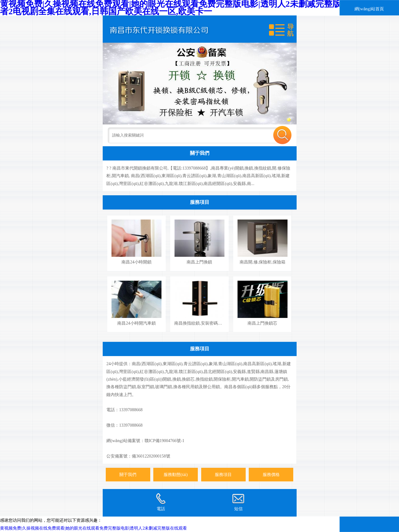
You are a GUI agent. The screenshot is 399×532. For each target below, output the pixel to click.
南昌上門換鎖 (199, 262)
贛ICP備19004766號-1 (165, 441)
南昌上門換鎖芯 (262, 323)
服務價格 (271, 474)
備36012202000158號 (151, 456)
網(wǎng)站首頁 (369, 9)
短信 (238, 502)
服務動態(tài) (176, 474)
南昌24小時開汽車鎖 (136, 323)
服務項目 (200, 202)
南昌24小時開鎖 (136, 262)
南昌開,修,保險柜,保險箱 (263, 262)
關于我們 (200, 153)
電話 (161, 502)
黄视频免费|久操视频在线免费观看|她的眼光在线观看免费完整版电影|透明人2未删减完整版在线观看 (93, 528)
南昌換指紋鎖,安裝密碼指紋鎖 (202, 323)
